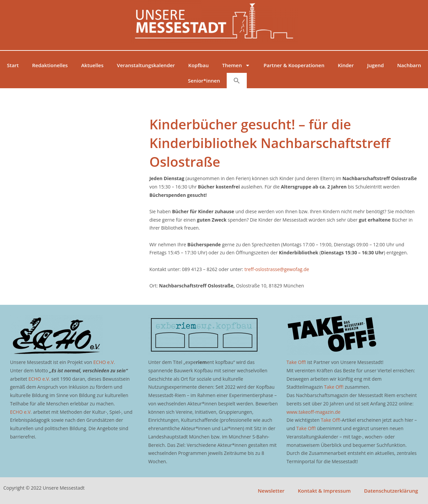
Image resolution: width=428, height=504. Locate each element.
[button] (237, 81)
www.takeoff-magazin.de (313, 412)
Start (13, 65)
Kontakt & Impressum (324, 491)
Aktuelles (92, 65)
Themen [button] (236, 65)
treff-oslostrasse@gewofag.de (277, 269)
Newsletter (271, 491)
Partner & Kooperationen (294, 65)
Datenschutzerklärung (391, 491)
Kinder (346, 65)
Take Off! (296, 362)
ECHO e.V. (104, 362)
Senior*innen (204, 81)
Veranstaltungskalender (146, 65)
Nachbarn (409, 65)
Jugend (376, 65)
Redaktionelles (50, 65)
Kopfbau (198, 65)
